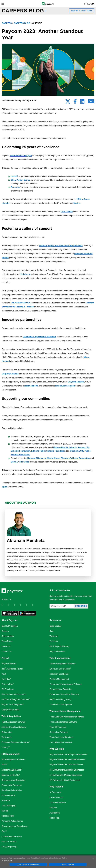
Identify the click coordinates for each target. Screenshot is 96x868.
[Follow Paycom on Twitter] (10, 605)
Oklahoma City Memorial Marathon (39, 337)
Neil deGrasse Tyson (65, 386)
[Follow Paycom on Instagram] (22, 605)
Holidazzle (25, 274)
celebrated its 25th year (21, 156)
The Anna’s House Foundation (75, 458)
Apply (5, 487)
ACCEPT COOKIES (68, 864)
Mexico (77, 203)
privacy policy (8, 860)
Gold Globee (67, 212)
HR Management (10, 754)
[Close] (93, 858)
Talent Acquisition (11, 716)
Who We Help (57, 749)
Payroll (5, 658)
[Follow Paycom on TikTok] (34, 605)
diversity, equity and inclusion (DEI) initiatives (61, 246)
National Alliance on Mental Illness (44, 458)
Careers (7, 23)
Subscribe (81, 606)
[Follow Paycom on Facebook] (16, 605)
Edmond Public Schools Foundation (48, 451)
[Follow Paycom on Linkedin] (4, 605)
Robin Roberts (31, 386)
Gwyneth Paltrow (76, 382)
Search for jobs (82, 11)
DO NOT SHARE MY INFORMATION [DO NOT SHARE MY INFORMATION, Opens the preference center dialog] (28, 864)
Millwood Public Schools (65, 447)
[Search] (85, 4)
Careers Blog (22, 23)
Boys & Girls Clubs (20, 462)
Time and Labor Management (65, 711)
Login (91, 4)
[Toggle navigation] (3, 4)
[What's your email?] (62, 606)
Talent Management (60, 658)
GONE (14, 176)
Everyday (15, 187)
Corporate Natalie (10, 374)
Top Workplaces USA (20, 303)
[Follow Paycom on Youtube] (28, 605)
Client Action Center (20, 180)
